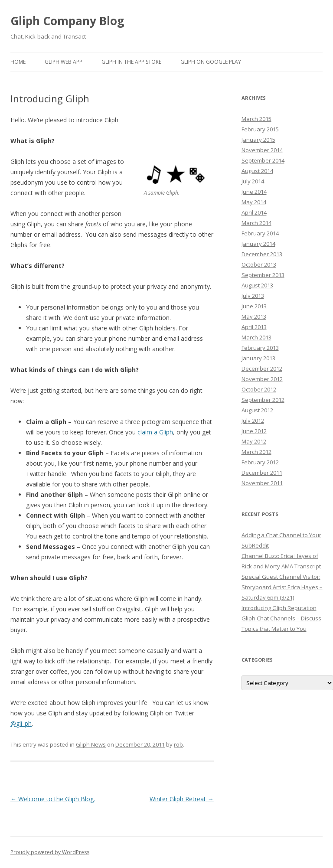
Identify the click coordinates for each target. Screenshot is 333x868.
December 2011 (262, 473)
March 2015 (256, 119)
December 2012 (262, 369)
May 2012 (254, 441)
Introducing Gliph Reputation (279, 608)
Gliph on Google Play (211, 62)
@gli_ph (21, 723)
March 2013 (256, 337)
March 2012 (256, 452)
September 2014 (263, 160)
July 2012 (253, 421)
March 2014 (256, 223)
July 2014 (253, 181)
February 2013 (260, 348)
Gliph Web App (64, 62)
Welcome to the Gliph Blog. (53, 799)
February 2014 (260, 233)
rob (178, 744)
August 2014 (257, 171)
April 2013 (254, 327)
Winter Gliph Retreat (182, 799)
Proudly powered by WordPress (50, 852)
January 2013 (258, 358)
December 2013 (262, 254)
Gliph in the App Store (131, 62)
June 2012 (254, 431)
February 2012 (260, 462)
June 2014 (254, 192)
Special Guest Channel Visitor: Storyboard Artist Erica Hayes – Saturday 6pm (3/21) (282, 587)
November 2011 (262, 483)
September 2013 (263, 275)
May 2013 (254, 317)
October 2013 (259, 264)
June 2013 (254, 306)
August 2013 (257, 285)
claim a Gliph (155, 432)
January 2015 (258, 140)
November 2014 (262, 150)
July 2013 (253, 296)
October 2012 (259, 389)
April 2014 (254, 212)
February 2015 (260, 129)
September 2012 (263, 400)
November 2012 (262, 379)
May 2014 (254, 202)
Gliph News (91, 744)
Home (18, 62)
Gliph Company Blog (67, 21)
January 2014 (258, 244)
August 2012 (257, 410)
